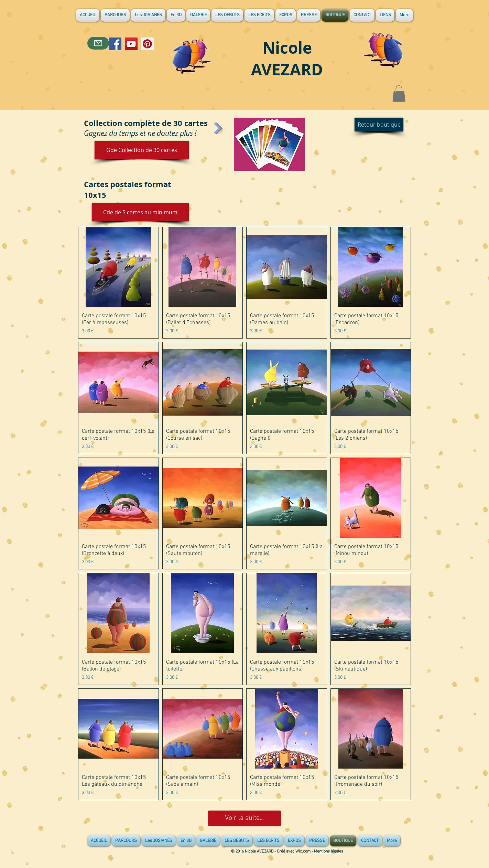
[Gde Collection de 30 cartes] (142, 150)
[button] (399, 94)
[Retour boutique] (379, 125)
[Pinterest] (147, 44)
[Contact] (98, 43)
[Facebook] (115, 44)
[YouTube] (131, 44)
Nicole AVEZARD (287, 58)
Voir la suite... (244, 818)
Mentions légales (329, 851)
